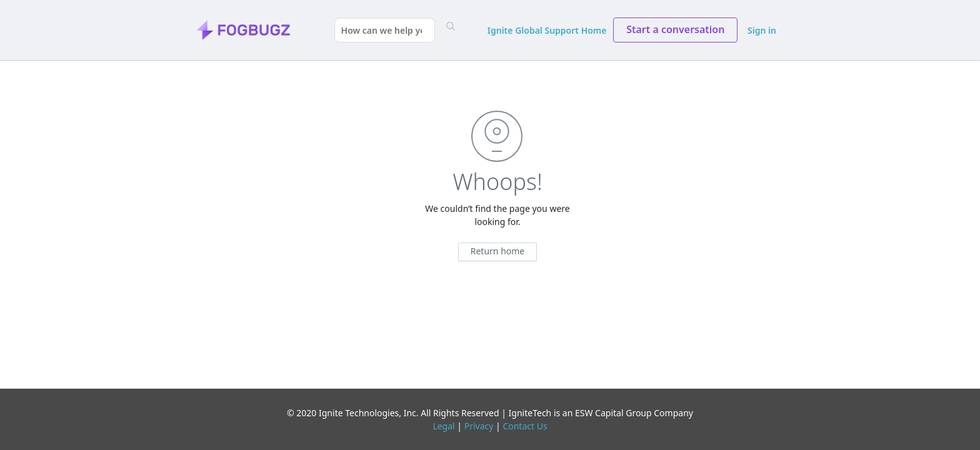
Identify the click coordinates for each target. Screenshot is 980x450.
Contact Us (525, 426)
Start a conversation (675, 29)
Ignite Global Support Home (547, 30)
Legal (443, 426)
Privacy (479, 426)
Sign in (762, 30)
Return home (498, 251)
